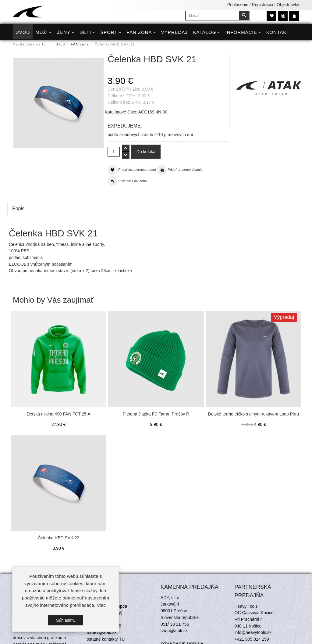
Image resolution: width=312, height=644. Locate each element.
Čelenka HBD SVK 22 (58, 538)
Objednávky (288, 5)
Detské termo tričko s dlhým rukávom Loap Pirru (254, 414)
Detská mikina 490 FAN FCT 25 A (58, 414)
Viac (101, 605)
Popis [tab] (18, 209)
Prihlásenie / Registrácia (250, 5)
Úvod (60, 44)
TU (122, 639)
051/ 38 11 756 (175, 624)
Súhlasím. (66, 620)
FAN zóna (80, 44)
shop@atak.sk (174, 631)
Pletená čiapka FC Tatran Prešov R (156, 414)
